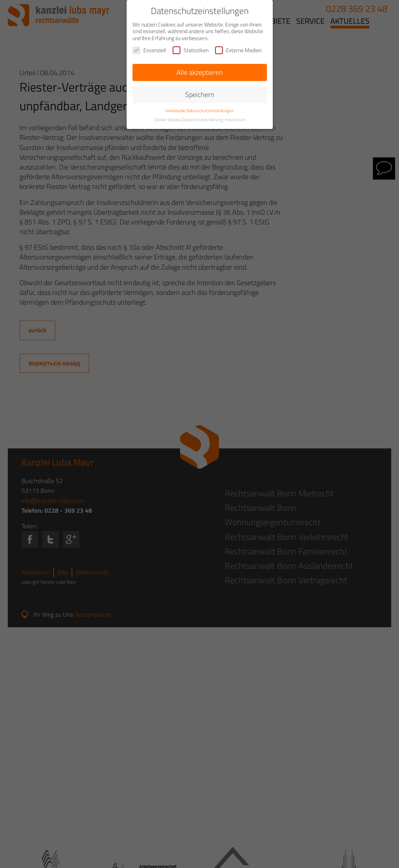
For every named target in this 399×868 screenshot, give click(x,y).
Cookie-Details (167, 120)
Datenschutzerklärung (202, 120)
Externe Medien (238, 50)
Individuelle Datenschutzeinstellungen (199, 111)
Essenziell (149, 50)
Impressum (235, 120)
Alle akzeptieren (200, 72)
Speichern (200, 94)
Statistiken (191, 50)
